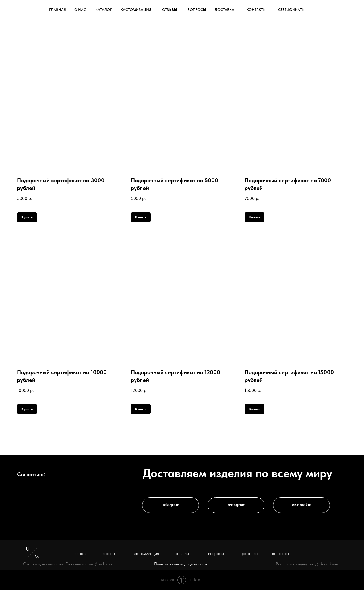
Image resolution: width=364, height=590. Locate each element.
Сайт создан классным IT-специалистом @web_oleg (68, 564)
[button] (181, 564)
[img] (342, 10)
